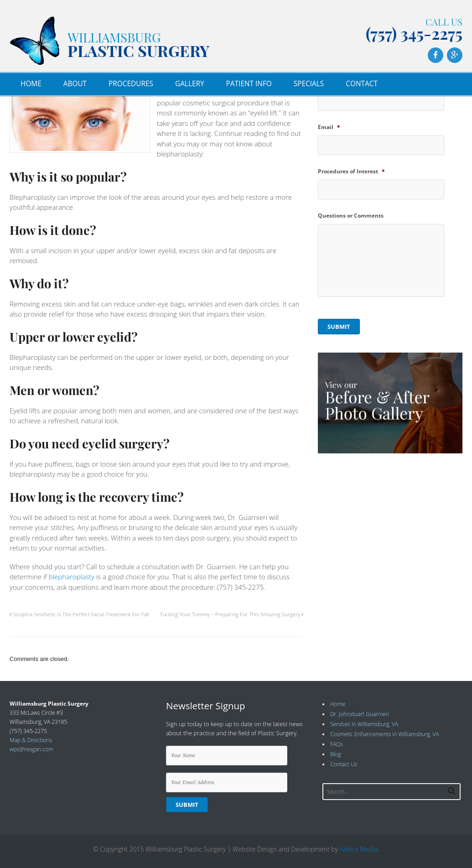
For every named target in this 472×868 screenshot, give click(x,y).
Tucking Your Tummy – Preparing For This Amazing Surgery (232, 614)
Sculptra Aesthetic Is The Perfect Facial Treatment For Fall (79, 614)
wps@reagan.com (31, 749)
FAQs (337, 744)
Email (329, 127)
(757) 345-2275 (414, 33)
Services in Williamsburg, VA (364, 724)
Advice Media (359, 849)
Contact (362, 84)
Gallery (190, 84)
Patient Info (249, 84)
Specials (309, 84)
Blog (336, 754)
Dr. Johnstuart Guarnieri (360, 714)
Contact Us (344, 764)
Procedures (131, 84)
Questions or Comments (351, 216)
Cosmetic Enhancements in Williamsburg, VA (384, 734)
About (75, 84)
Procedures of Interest (351, 172)
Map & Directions (31, 740)
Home (31, 84)
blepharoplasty (72, 577)
